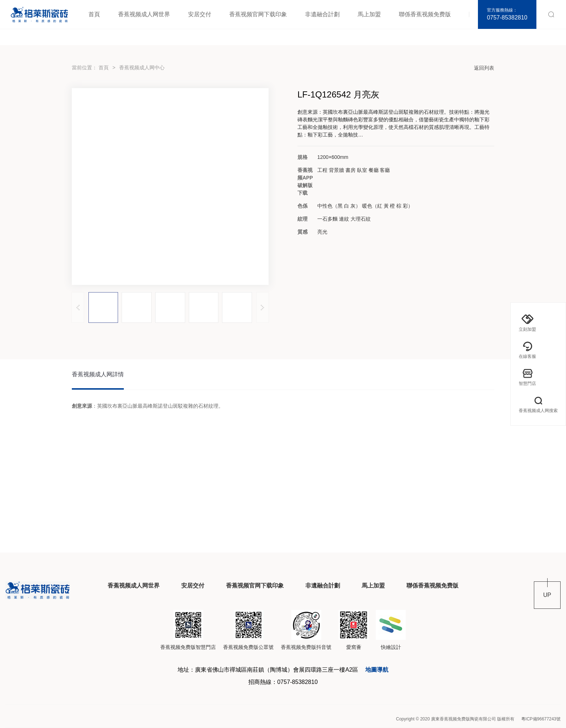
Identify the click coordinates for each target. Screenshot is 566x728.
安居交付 (200, 14)
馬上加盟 (369, 14)
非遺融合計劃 (322, 14)
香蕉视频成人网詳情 (98, 374)
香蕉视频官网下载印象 (258, 14)
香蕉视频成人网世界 (144, 14)
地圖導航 (377, 670)
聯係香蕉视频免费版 (425, 14)
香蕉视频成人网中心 (142, 68)
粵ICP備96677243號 (541, 719)
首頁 (94, 14)
